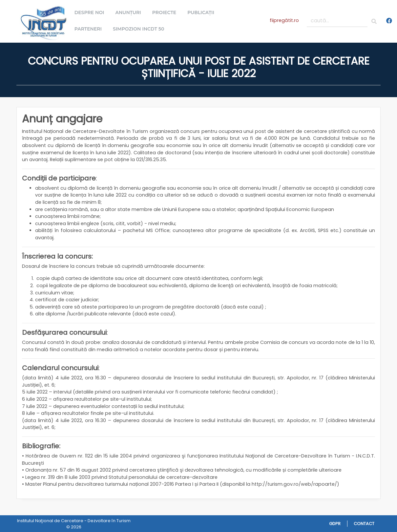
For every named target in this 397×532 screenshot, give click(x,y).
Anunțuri (130, 12)
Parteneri (90, 29)
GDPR (335, 524)
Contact (364, 524)
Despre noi (91, 12)
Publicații (203, 12)
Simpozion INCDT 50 (140, 29)
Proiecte (166, 12)
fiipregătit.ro (284, 20)
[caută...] (337, 21)
